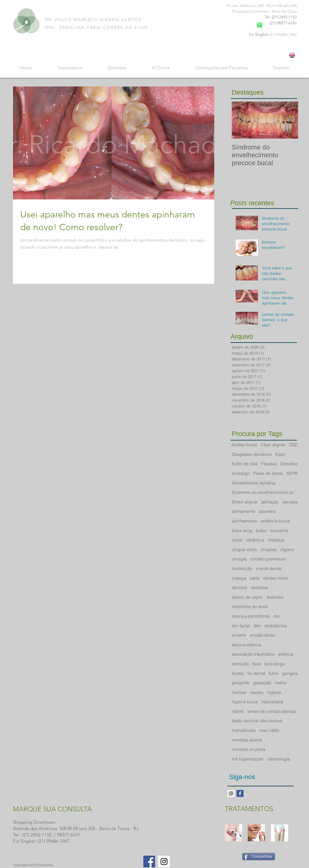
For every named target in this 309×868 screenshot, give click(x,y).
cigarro (287, 550)
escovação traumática (253, 654)
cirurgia (239, 559)
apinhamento (244, 521)
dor (277, 616)
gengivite (241, 683)
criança (239, 578)
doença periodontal (251, 616)
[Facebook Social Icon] (149, 862)
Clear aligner (273, 445)
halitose (239, 692)
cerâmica (255, 540)
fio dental (256, 673)
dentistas (260, 588)
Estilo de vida (245, 464)
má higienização (248, 759)
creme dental (269, 569)
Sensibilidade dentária (253, 483)
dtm (257, 626)
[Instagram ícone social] (231, 793)
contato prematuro (268, 559)
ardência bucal (275, 521)
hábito (238, 711)
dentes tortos (276, 578)
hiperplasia (272, 702)
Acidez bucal (244, 445)
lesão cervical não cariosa (257, 721)
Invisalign (241, 473)
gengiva (290, 673)
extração (240, 664)
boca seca (242, 531)
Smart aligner (245, 502)
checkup (276, 540)
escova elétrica (246, 645)
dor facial (241, 626)
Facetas (269, 464)
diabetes (275, 597)
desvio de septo (247, 597)
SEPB (292, 473)
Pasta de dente (268, 473)
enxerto (239, 635)
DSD (293, 445)
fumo (274, 673)
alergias (290, 502)
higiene (274, 692)
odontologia (279, 759)
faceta (238, 673)
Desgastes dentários (252, 454)
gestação (262, 683)
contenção (242, 569)
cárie (255, 578)
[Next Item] (288, 120)
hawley (257, 692)
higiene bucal (245, 702)
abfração (270, 502)
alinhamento (244, 511)
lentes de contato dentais (272, 711)
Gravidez (289, 464)
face (256, 664)
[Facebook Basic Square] (240, 793)
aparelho (268, 511)
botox (261, 531)
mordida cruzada (248, 749)
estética (286, 654)
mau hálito (269, 730)
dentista (239, 588)
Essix (280, 454)
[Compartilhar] (259, 857)
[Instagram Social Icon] (164, 862)
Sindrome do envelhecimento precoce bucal (265, 492)
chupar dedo (244, 550)
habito (281, 683)
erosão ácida (263, 635)
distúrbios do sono (250, 606)
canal (237, 540)
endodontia (276, 626)
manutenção (244, 730)
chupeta (269, 550)
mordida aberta (247, 740)
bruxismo (279, 531)
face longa (275, 664)
